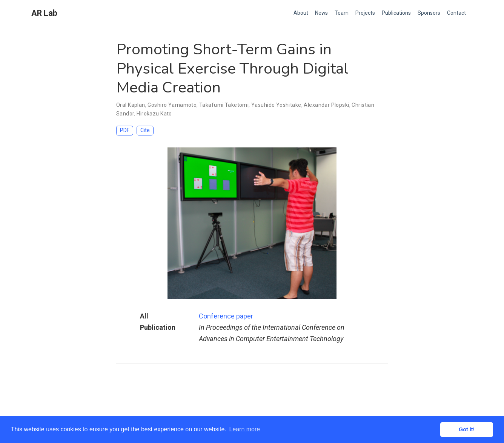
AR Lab (44, 13)
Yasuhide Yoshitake (276, 105)
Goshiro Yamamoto (172, 105)
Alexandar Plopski (326, 105)
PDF (125, 130)
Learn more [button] (244, 429)
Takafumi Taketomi (224, 105)
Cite (145, 130)
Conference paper (226, 316)
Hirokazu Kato (154, 114)
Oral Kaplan (131, 105)
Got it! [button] (467, 429)
